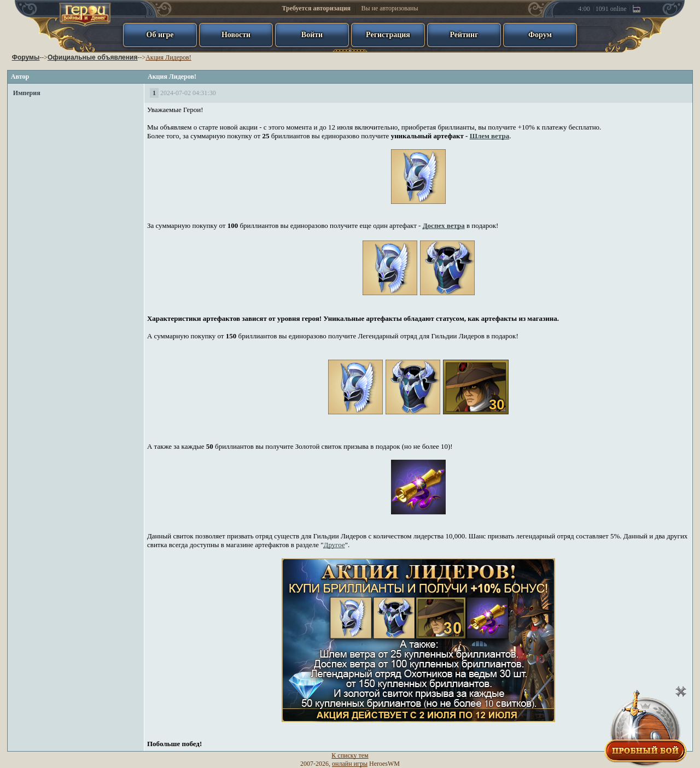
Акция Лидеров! (168, 57)
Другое (334, 545)
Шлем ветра (490, 136)
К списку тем (350, 755)
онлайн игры (350, 764)
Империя (27, 93)
